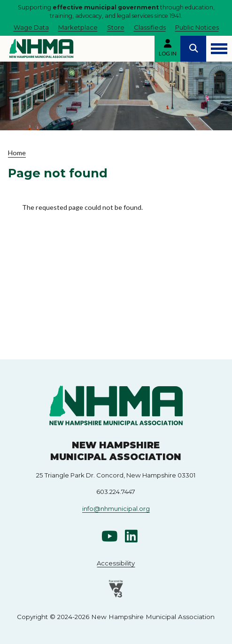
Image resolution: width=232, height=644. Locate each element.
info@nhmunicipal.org (116, 509)
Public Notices (197, 27)
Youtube (109, 536)
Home (17, 153)
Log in (168, 53)
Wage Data (31, 27)
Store (116, 27)
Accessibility (116, 563)
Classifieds (150, 27)
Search (193, 49)
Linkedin (131, 536)
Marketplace (78, 27)
